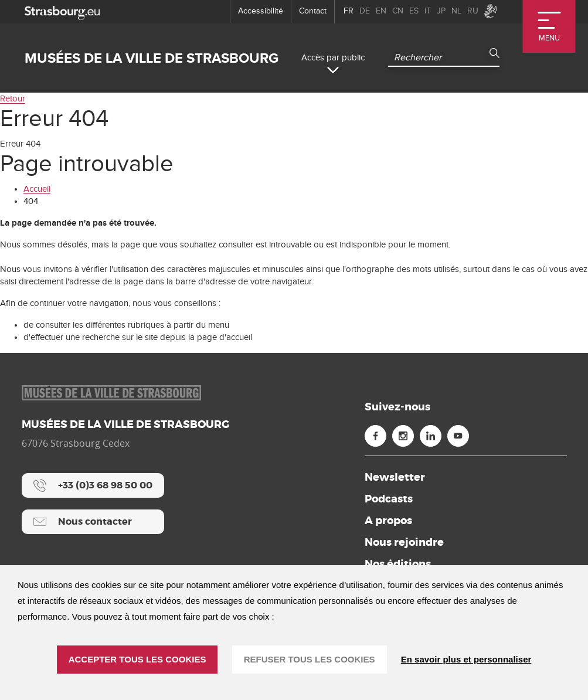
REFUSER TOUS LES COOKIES (310, 659)
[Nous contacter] (93, 522)
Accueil (37, 189)
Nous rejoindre (404, 542)
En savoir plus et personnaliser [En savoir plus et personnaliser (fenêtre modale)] (466, 659)
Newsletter (395, 477)
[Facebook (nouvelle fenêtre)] (375, 436)
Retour (13, 99)
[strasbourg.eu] (62, 11)
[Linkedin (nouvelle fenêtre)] (431, 436)
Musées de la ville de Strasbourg (152, 58)
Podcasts (389, 499)
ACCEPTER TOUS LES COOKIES (137, 659)
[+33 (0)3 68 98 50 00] (93, 485)
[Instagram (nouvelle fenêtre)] (403, 436)
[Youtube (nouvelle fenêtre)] (458, 436)
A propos (388, 521)
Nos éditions (398, 564)
